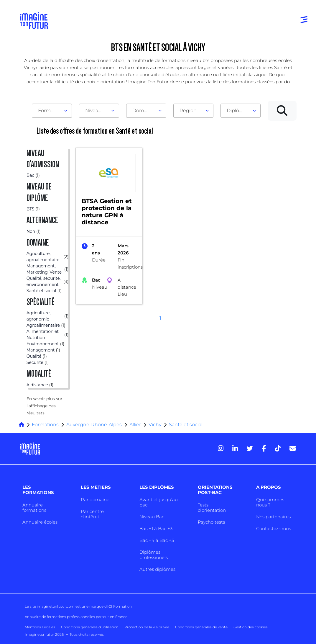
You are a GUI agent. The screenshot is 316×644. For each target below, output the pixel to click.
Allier (135, 425)
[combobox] (52, 111)
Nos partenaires (273, 517)
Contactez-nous (274, 528)
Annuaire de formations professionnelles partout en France (76, 617)
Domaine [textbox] (143, 111)
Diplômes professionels (154, 555)
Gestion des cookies (251, 627)
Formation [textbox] (50, 111)
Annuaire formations (34, 507)
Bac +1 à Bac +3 (156, 528)
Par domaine (95, 500)
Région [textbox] (188, 111)
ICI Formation (120, 606)
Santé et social (186, 425)
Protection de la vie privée (147, 627)
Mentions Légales (40, 627)
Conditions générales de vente (201, 627)
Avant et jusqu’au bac (159, 502)
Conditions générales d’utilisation (90, 627)
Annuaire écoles (40, 522)
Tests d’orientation (212, 507)
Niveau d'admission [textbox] (97, 111)
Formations (45, 425)
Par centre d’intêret (92, 514)
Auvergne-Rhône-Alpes (94, 425)
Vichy (155, 425)
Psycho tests (211, 522)
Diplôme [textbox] (237, 111)
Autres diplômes (157, 569)
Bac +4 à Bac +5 (157, 540)
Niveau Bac (152, 517)
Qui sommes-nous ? (271, 502)
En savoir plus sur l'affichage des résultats (45, 406)
